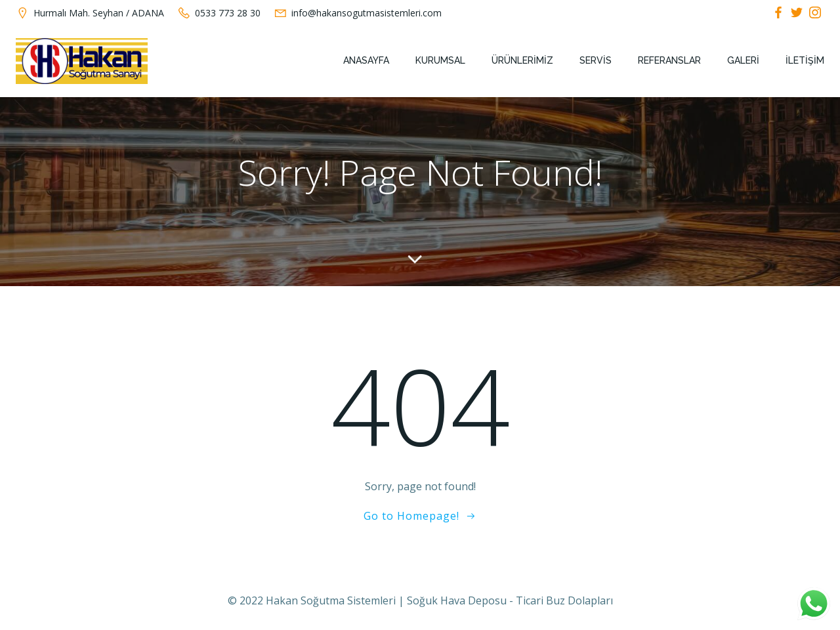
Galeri (743, 60)
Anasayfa (366, 60)
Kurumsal (440, 60)
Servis (596, 60)
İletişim (805, 60)
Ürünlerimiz (522, 60)
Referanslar (669, 60)
